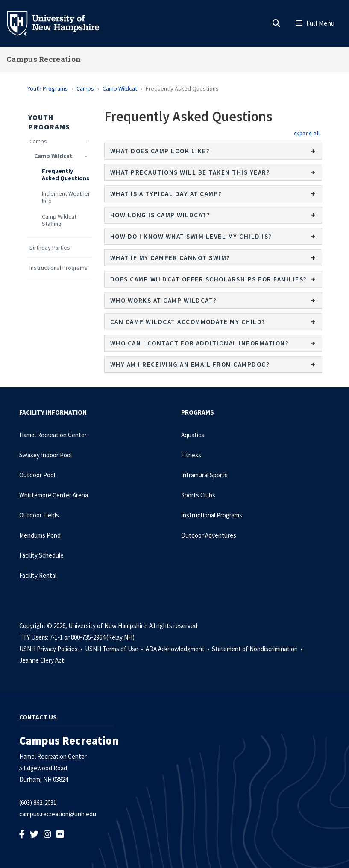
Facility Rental (38, 575)
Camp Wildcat (120, 88)
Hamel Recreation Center (53, 435)
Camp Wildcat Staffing (59, 220)
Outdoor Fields (39, 515)
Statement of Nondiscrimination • (258, 649)
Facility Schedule (41, 555)
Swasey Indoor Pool (45, 455)
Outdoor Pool (37, 475)
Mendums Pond (40, 535)
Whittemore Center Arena (54, 495)
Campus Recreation (44, 59)
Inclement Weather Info (66, 197)
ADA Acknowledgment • (178, 649)
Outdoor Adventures (209, 535)
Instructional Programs (59, 268)
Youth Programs (48, 88)
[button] (307, 133)
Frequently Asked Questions (66, 175)
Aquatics (193, 435)
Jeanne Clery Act (42, 660)
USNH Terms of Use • (115, 649)
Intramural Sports (204, 475)
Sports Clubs (198, 495)
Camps (85, 88)
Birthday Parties (50, 248)
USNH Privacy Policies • (51, 649)
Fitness (191, 455)
